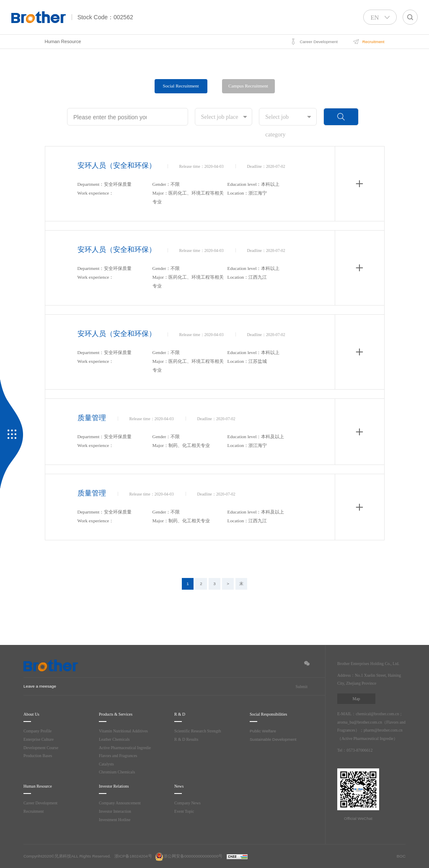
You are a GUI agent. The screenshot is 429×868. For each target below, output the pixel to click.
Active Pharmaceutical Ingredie (127, 748)
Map (356, 699)
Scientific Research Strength (200, 731)
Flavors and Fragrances (120, 756)
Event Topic (185, 811)
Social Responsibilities (273, 714)
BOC (401, 856)
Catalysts (107, 764)
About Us (33, 714)
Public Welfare (263, 731)
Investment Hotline (116, 820)
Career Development (41, 803)
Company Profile (38, 731)
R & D (180, 714)
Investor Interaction (116, 811)
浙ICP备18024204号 (133, 856)
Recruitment (34, 811)
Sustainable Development (273, 739)
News (180, 786)
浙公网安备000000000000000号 (189, 856)
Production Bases (39, 756)
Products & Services (120, 714)
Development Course (42, 748)
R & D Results (187, 739)
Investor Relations (118, 786)
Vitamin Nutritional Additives (125, 731)
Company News (188, 803)
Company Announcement (120, 803)
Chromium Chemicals (118, 772)
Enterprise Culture (40, 739)
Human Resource (63, 41)
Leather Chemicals (116, 739)
